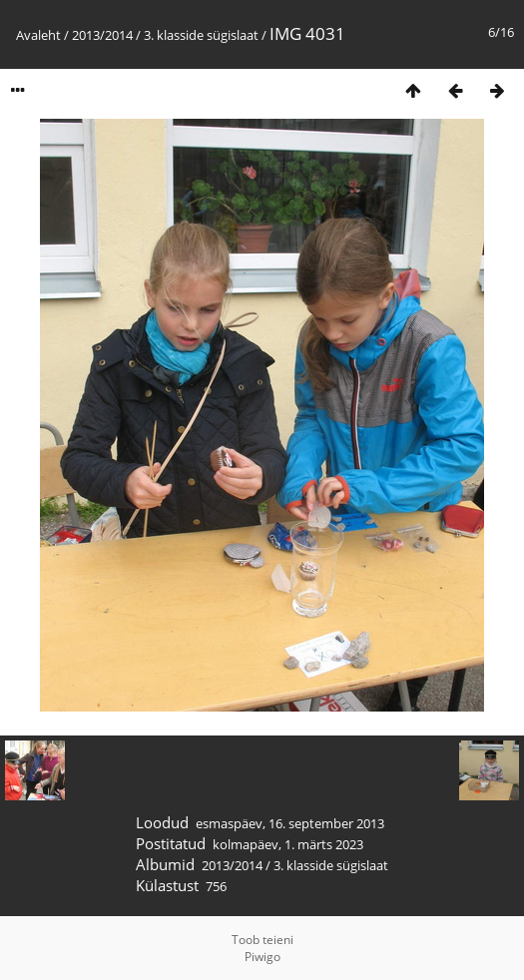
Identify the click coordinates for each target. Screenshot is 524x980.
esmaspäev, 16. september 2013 (290, 823)
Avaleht (38, 35)
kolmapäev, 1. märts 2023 (288, 844)
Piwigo (262, 957)
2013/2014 (102, 35)
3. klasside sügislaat (201, 35)
